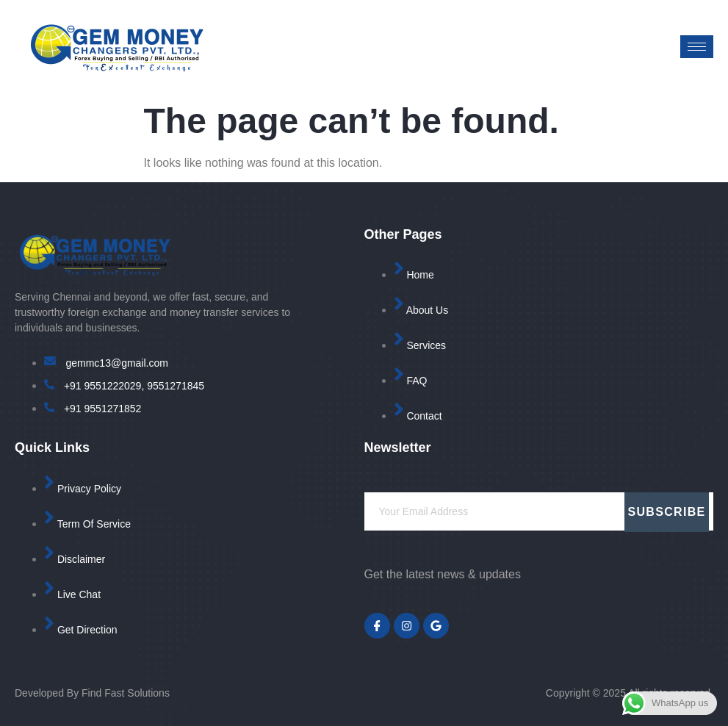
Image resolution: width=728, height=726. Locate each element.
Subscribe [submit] (667, 512)
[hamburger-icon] (697, 47)
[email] (539, 511)
